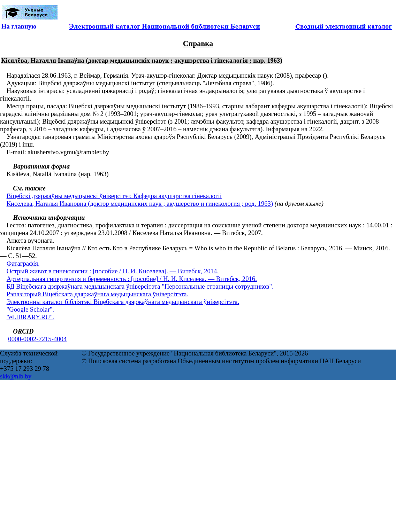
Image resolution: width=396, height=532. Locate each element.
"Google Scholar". (30, 309)
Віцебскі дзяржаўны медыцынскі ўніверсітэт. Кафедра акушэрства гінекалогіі (114, 196)
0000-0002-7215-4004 (37, 339)
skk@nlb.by (16, 376)
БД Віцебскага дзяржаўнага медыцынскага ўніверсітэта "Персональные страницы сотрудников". (140, 286)
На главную (19, 26)
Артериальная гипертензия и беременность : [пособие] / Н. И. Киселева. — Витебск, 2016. (132, 279)
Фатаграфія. (23, 263)
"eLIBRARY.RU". (31, 317)
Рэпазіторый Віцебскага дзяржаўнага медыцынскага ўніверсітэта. (98, 294)
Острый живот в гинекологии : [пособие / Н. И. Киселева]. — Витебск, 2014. (113, 271)
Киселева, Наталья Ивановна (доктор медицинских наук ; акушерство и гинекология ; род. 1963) (140, 204)
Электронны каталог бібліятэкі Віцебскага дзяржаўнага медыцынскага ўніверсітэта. (123, 302)
